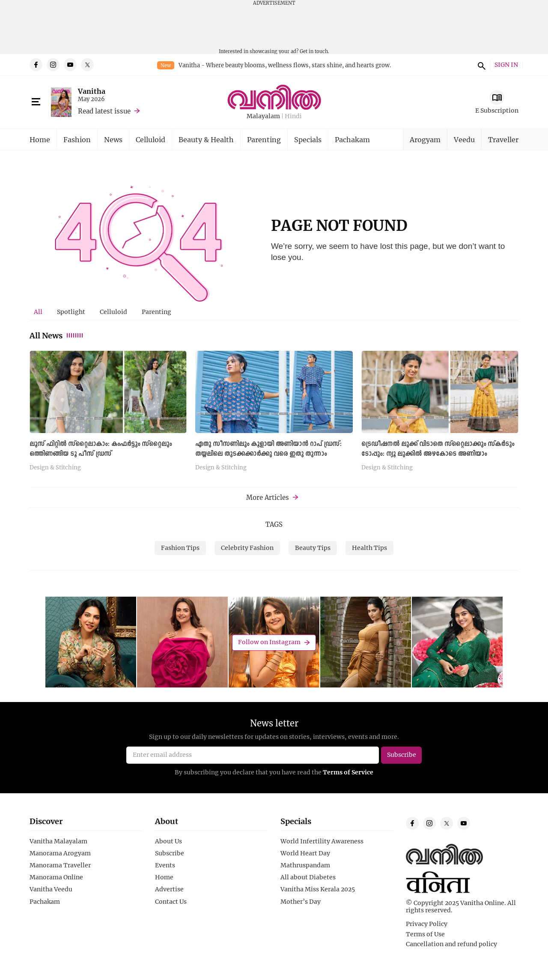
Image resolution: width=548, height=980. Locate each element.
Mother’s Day (301, 902)
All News (57, 335)
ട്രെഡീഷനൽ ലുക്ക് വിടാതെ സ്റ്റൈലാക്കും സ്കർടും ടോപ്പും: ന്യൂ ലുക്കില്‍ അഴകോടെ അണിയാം (438, 449)
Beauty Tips (313, 548)
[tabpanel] (274, 414)
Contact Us (171, 902)
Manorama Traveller (60, 865)
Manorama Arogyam (60, 853)
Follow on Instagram (269, 642)
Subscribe (170, 853)
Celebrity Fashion (247, 548)
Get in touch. (314, 51)
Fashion (77, 139)
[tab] (38, 312)
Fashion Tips (180, 548)
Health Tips (369, 548)
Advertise (169, 889)
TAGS (274, 524)
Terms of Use (425, 934)
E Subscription (497, 110)
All (38, 312)
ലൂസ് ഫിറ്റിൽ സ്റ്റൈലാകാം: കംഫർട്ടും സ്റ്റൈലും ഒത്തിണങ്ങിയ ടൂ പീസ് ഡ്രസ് (101, 449)
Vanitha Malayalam (58, 841)
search (480, 65)
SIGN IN (506, 65)
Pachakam (352, 139)
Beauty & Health (206, 139)
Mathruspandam (305, 865)
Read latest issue (104, 111)
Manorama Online (56, 877)
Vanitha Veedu (51, 889)
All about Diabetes (308, 877)
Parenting (264, 139)
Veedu (464, 139)
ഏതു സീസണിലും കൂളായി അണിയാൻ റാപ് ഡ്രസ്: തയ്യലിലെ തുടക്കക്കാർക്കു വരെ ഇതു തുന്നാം (268, 449)
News (113, 139)
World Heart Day (305, 853)
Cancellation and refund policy (451, 944)
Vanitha (92, 91)
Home (40, 139)
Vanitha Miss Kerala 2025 (318, 889)
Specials (308, 139)
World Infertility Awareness (322, 841)
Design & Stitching (55, 468)
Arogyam (425, 139)
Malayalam (263, 116)
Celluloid (150, 139)
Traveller (503, 139)
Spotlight (71, 312)
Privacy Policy (427, 924)
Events (165, 865)
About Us (168, 841)
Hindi (293, 116)
